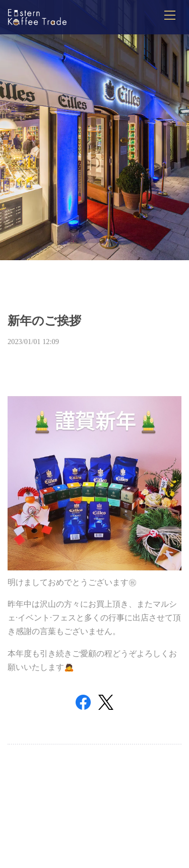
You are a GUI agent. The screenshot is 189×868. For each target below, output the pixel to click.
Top (94, 816)
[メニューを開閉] (170, 15)
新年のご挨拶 (44, 321)
